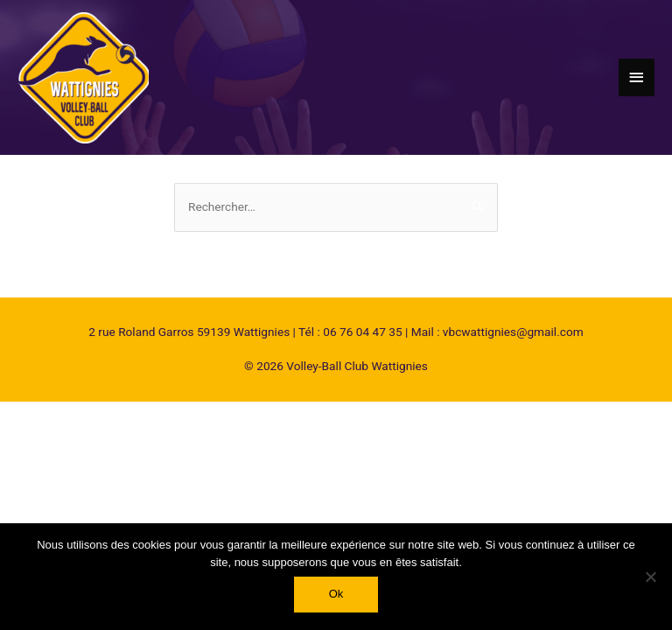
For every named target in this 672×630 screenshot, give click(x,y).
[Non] (650, 577)
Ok (336, 594)
